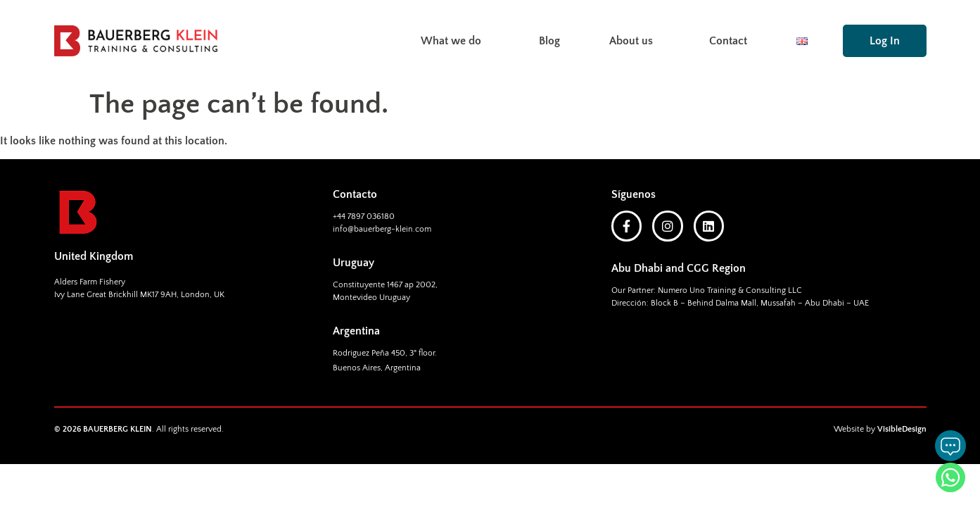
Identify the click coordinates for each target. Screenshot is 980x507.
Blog (549, 41)
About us (635, 41)
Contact (728, 41)
